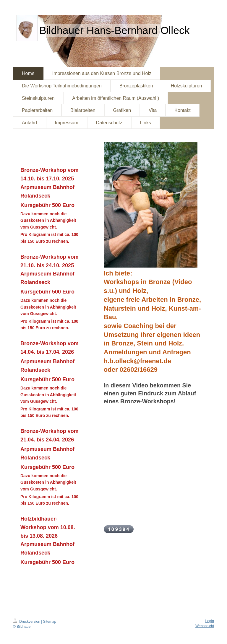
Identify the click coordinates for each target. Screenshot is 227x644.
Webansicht (205, 626)
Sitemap (50, 622)
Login (210, 621)
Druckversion (27, 622)
